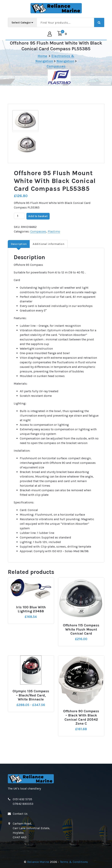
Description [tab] (19, 244)
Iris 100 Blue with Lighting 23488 (31, 609)
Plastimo (54, 231)
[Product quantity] (19, 216)
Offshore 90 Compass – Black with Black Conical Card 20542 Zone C (81, 717)
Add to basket (38, 216)
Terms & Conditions (74, 862)
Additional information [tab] (48, 244)
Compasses (56, 66)
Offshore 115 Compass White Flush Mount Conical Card (81, 629)
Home (42, 56)
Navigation (65, 61)
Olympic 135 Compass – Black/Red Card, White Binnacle (31, 695)
